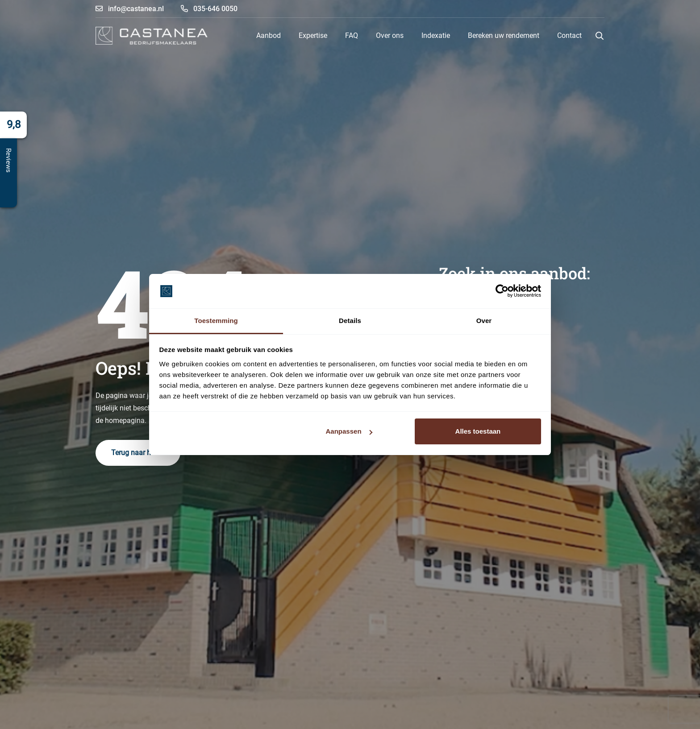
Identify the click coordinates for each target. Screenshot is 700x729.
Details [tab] (350, 321)
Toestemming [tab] (216, 321)
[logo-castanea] (152, 36)
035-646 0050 (209, 9)
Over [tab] (484, 321)
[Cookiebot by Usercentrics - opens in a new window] (502, 291)
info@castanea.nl (130, 9)
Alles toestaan (478, 431)
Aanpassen (349, 431)
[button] (600, 36)
